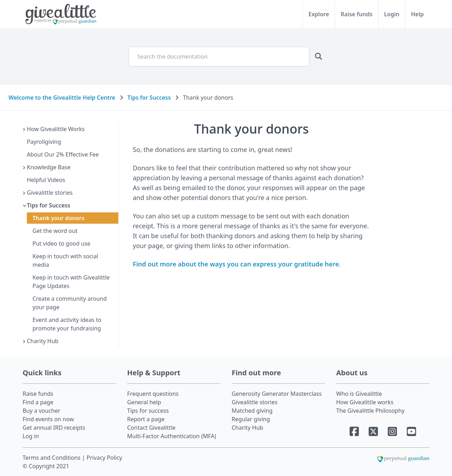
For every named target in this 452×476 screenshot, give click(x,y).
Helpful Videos (46, 180)
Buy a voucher (41, 411)
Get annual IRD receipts (54, 428)
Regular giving (251, 419)
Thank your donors (58, 218)
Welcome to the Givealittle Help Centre (62, 98)
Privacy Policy (104, 458)
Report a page (146, 419)
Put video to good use (61, 243)
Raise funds (357, 14)
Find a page (38, 402)
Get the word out (55, 231)
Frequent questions (153, 394)
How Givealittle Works (56, 129)
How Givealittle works (365, 402)
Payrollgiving (44, 142)
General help (144, 402)
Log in (31, 436)
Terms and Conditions (52, 458)
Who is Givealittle (359, 394)
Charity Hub (43, 341)
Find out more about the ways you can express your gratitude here (236, 264)
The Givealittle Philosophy (370, 411)
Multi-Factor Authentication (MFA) (172, 436)
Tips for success (148, 411)
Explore (319, 14)
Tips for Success (149, 98)
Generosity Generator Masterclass (277, 394)
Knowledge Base (49, 167)
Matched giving (252, 411)
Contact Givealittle (151, 428)
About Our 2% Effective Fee (63, 154)
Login (392, 14)
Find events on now (48, 419)
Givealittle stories (50, 193)
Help (417, 14)
